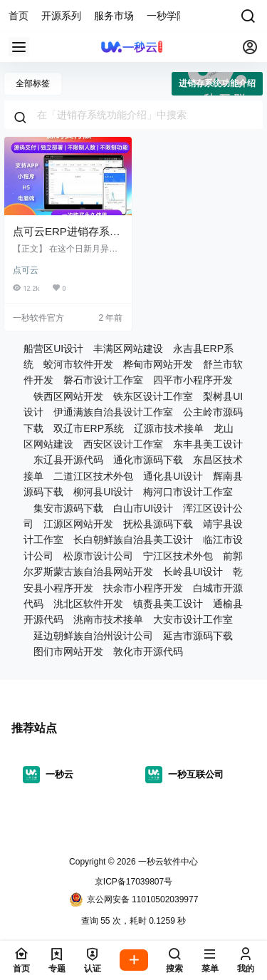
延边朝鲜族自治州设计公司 (93, 636)
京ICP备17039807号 (133, 882)
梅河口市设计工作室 (188, 492)
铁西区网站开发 (68, 396)
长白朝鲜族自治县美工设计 (133, 540)
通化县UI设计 (173, 476)
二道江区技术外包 (93, 476)
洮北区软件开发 (88, 604)
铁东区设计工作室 (153, 396)
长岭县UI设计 (193, 572)
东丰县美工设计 (208, 444)
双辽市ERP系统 (89, 428)
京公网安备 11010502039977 (134, 899)
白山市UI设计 (143, 508)
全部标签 (33, 83)
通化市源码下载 (148, 460)
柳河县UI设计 (103, 492)
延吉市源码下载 (198, 636)
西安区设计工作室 (123, 444)
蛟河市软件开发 (78, 364)
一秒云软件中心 (167, 862)
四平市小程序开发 (193, 380)
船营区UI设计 (53, 349)
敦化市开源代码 (148, 651)
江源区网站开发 (78, 524)
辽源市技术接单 (169, 428)
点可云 (26, 270)
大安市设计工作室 (193, 619)
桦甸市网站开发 (158, 364)
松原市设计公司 (98, 556)
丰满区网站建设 (128, 349)
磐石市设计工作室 (103, 380)
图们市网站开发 (68, 651)
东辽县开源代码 (68, 460)
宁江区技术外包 (178, 556)
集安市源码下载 (68, 508)
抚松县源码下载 (158, 524)
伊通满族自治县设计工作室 (113, 412)
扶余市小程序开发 (143, 588)
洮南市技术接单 (108, 619)
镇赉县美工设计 (168, 604)
